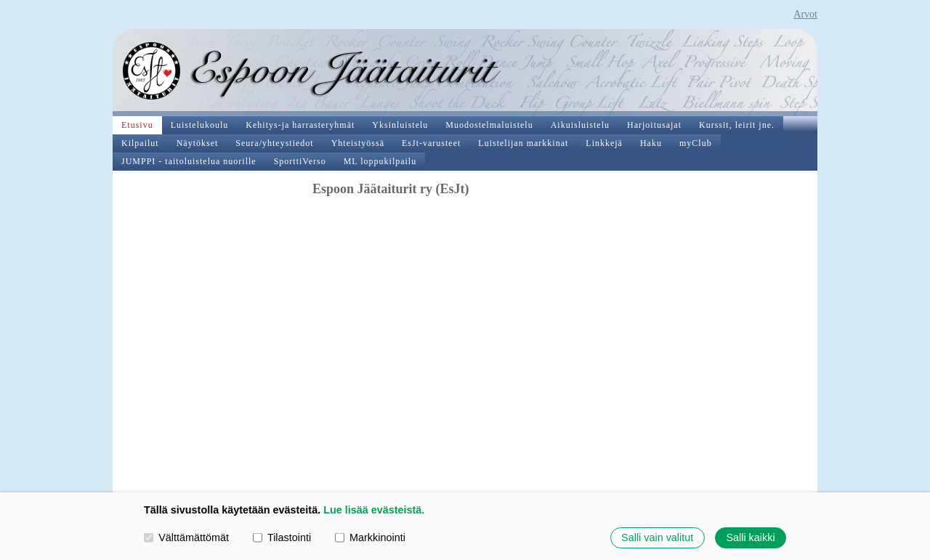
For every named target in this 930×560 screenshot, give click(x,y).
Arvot (805, 14)
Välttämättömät (186, 537)
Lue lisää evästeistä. (374, 510)
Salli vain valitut (657, 537)
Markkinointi (370, 537)
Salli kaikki (750, 537)
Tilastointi (282, 537)
